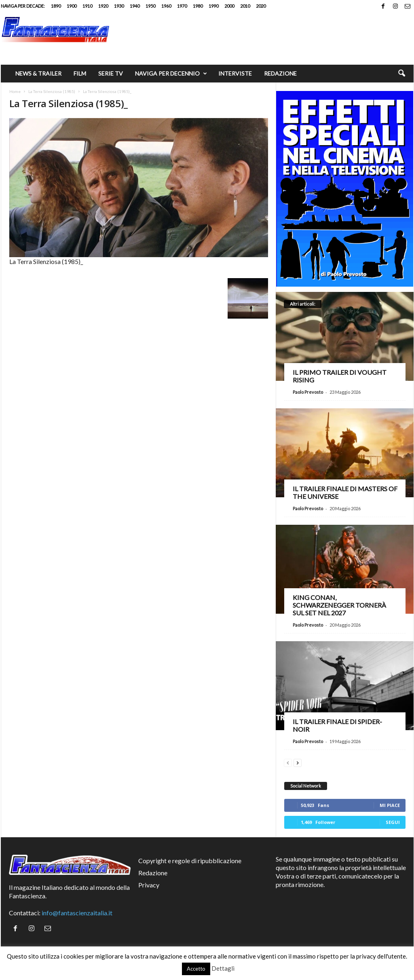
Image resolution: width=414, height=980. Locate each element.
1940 (135, 6)
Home (15, 91)
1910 (87, 6)
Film (80, 73)
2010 (245, 6)
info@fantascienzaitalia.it (77, 913)
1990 (213, 6)
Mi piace (390, 805)
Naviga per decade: (23, 6)
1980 (198, 6)
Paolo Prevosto (308, 392)
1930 (119, 6)
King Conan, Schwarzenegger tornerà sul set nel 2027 (339, 605)
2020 (261, 6)
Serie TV (111, 73)
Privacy (149, 885)
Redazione (280, 73)
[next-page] (298, 762)
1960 (166, 6)
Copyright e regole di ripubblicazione (190, 861)
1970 (182, 6)
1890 (56, 6)
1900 (72, 6)
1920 (103, 6)
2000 (229, 6)
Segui (393, 822)
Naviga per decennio (171, 74)
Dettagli (223, 968)
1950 (150, 6)
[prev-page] (288, 762)
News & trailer (38, 73)
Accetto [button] (196, 969)
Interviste (235, 73)
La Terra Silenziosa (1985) (52, 91)
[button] (401, 74)
